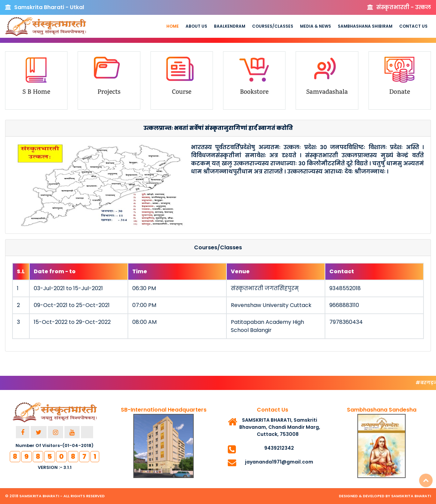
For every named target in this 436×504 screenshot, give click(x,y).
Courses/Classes (273, 26)
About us (196, 26)
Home (173, 26)
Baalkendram (230, 26)
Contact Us (413, 26)
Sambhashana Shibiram (365, 26)
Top (426, 480)
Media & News (316, 26)
